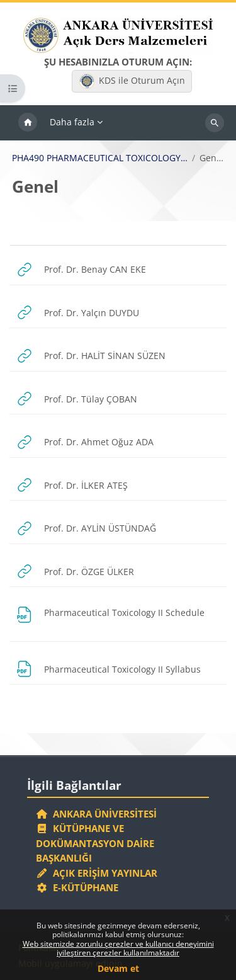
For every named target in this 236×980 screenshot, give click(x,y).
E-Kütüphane (77, 887)
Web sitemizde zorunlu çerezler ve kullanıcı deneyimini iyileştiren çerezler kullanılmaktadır (118, 948)
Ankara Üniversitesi (96, 814)
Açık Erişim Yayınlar (98, 873)
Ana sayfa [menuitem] (28, 123)
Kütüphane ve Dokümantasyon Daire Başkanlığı (95, 843)
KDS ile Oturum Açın (132, 81)
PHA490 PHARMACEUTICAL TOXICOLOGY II (100, 158)
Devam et (118, 968)
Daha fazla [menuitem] (72, 122)
